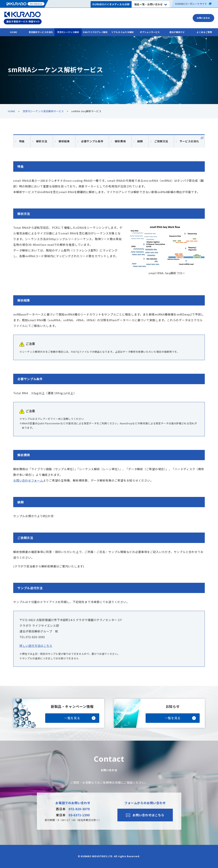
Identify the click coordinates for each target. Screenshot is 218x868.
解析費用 (120, 141)
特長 (22, 141)
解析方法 (42, 141)
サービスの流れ (189, 141)
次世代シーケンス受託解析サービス (43, 111)
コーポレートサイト (193, 4)
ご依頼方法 (161, 141)
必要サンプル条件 (92, 141)
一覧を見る (72, 718)
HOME (14, 32)
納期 (140, 141)
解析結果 (64, 141)
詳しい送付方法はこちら (36, 646)
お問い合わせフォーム (28, 480)
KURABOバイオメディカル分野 (111, 4)
